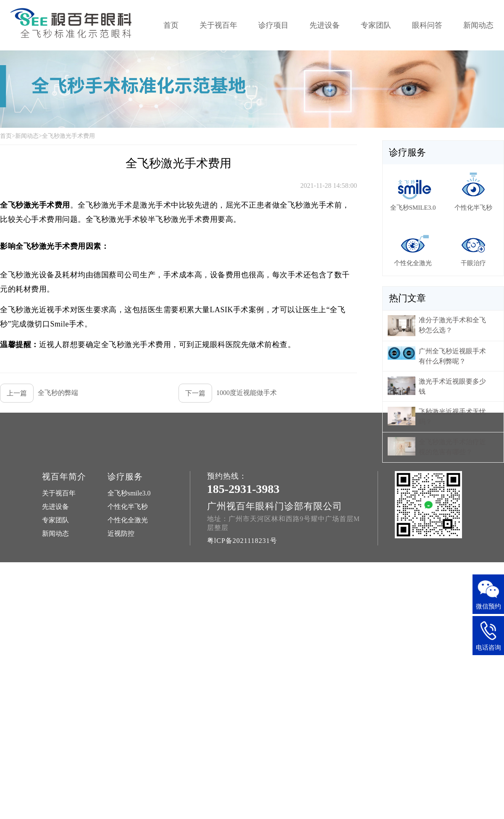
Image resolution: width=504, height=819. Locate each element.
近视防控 (121, 533)
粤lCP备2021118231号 (242, 541)
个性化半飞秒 (128, 507)
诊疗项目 (273, 25)
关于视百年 (218, 25)
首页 (171, 25)
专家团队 (376, 25)
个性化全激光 (128, 520)
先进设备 (325, 25)
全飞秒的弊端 (39, 393)
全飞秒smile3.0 (129, 493)
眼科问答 (427, 25)
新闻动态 (478, 25)
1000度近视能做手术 (228, 393)
